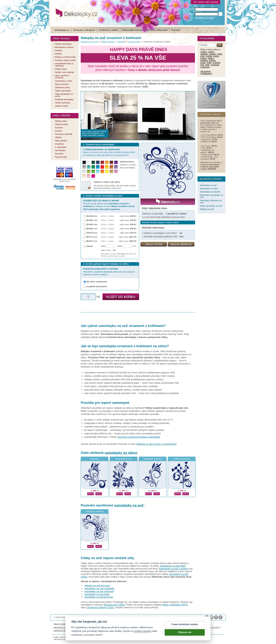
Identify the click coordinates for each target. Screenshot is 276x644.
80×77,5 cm (92, 237)
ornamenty (205, 67)
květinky (212, 60)
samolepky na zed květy (97, 594)
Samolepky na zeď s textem (173, 569)
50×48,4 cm (92, 224)
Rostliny (121, 42)
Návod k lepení (60, 624)
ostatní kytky (134, 42)
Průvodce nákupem (84, 30)
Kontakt (176, 30)
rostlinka (204, 54)
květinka (204, 60)
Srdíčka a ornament (182, 459)
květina (204, 58)
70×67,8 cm (92, 233)
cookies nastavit (142, 634)
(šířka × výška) (107, 216)
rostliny (211, 52)
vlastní (89, 246)
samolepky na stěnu (121, 453)
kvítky (209, 63)
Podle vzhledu (108, 42)
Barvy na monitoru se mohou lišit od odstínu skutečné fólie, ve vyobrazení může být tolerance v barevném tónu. (109, 152)
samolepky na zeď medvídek (99, 588)
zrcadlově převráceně (97, 286)
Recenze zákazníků (157, 30)
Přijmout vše (185, 636)
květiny (211, 58)
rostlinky (213, 54)
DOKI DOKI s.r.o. (95, 617)
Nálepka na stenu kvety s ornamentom (156, 444)
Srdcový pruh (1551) (114, 605)
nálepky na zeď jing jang (97, 585)
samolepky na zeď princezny (99, 591)
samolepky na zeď (129, 505)
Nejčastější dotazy (132, 30)
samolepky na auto (62, 627)
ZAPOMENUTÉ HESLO (205, 18)
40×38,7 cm (92, 220)
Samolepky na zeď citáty (173, 566)
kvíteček (216, 63)
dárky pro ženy (213, 627)
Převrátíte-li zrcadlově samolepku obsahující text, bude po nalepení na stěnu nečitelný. (109, 272)
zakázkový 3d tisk (62, 630)
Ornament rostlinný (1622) (100, 607)
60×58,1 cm (92, 229)
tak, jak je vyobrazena (97, 282)
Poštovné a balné (109, 30)
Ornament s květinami (95, 511)
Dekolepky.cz (62, 30)
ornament (215, 65)
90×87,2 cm (92, 241)
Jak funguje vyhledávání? (206, 72)
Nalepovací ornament (153, 459)
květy (207, 65)
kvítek (203, 63)
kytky (203, 56)
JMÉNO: (192, 9)
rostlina (204, 52)
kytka (220, 54)
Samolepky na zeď (89, 42)
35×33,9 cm (92, 216)
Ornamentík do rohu (123, 459)
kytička (209, 56)
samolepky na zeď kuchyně (99, 597)
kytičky (216, 56)
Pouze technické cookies (185, 628)
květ (202, 65)
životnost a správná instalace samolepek (139, 437)
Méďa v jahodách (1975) (175, 605)
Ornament (95, 459)
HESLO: (192, 14)
